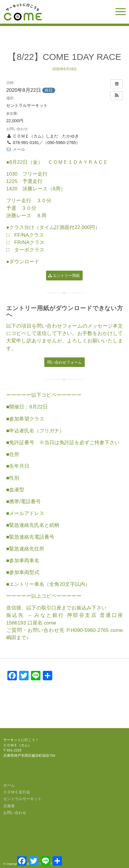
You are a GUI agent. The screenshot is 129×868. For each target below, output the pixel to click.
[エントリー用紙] (64, 276)
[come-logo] (52, 12)
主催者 (9, 806)
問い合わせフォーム (59, 326)
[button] (117, 96)
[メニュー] (118, 12)
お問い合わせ (15, 813)
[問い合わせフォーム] (64, 362)
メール (16, 149)
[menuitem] (118, 12)
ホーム (9, 785)
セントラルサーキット (22, 799)
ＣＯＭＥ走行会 (17, 792)
